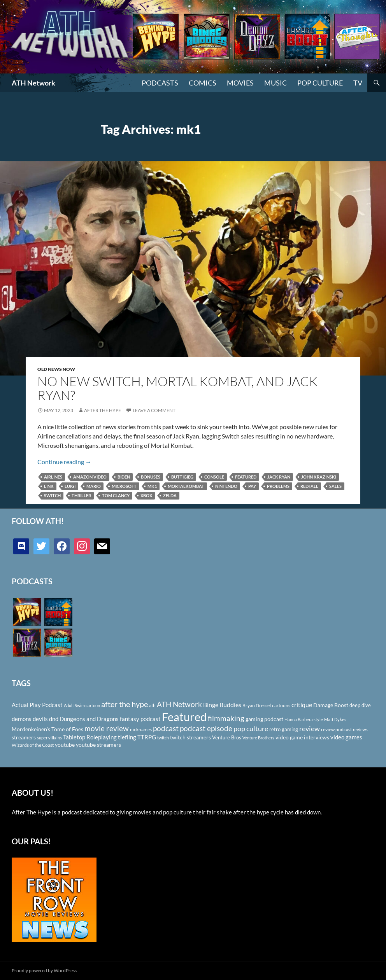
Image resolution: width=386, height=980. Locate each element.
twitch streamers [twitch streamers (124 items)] (190, 737)
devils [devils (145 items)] (40, 719)
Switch (52, 495)
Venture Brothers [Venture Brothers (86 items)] (258, 738)
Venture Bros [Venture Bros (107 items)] (227, 737)
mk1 (152, 486)
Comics (203, 83)
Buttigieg (182, 477)
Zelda (170, 495)
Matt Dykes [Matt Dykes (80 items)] (335, 719)
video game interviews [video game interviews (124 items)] (302, 737)
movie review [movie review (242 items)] (107, 728)
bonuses (151, 477)
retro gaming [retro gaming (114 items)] (284, 729)
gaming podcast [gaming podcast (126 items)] (264, 719)
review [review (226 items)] (310, 728)
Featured (246, 477)
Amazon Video (90, 477)
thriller (81, 495)
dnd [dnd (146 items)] (54, 719)
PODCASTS (160, 83)
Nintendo (226, 486)
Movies (240, 83)
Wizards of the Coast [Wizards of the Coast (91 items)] (33, 745)
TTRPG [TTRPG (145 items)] (147, 737)
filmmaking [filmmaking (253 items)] (226, 718)
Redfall (309, 486)
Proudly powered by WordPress (44, 970)
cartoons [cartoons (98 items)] (281, 705)
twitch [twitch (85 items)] (163, 738)
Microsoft (124, 486)
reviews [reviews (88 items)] (360, 729)
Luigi (70, 486)
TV (358, 83)
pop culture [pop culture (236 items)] (251, 728)
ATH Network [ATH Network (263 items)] (179, 704)
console (214, 477)
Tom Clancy (116, 495)
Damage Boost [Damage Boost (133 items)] (331, 705)
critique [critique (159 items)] (302, 705)
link (49, 486)
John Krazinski (319, 477)
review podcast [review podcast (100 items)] (336, 729)
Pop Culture (320, 83)
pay (252, 486)
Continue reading (64, 462)
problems (278, 486)
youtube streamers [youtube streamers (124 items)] (98, 745)
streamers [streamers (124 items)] (24, 737)
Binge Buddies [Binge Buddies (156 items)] (222, 705)
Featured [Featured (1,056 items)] (184, 717)
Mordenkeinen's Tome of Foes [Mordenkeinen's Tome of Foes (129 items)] (47, 729)
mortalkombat (186, 486)
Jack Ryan (279, 477)
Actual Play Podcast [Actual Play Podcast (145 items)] (37, 705)
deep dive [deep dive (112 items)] (360, 705)
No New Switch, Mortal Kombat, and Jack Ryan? (177, 388)
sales (335, 486)
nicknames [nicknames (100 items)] (141, 729)
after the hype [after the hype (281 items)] (125, 704)
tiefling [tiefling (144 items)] (127, 737)
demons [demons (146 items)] (22, 719)
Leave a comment (154, 410)
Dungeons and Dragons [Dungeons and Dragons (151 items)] (89, 719)
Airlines (53, 477)
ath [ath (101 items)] (152, 705)
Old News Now (56, 369)
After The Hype (103, 410)
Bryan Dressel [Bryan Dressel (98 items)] (257, 705)
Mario (94, 486)
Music (275, 83)
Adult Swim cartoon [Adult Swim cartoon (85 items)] (82, 705)
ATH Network (33, 83)
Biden (124, 477)
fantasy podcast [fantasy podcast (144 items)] (140, 719)
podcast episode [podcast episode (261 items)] (206, 728)
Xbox (146, 495)
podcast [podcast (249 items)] (166, 728)
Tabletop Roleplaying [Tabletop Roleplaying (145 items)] (90, 737)
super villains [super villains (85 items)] (49, 738)
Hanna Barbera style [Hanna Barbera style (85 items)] (304, 719)
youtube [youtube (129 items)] (65, 745)
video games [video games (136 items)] (346, 737)
